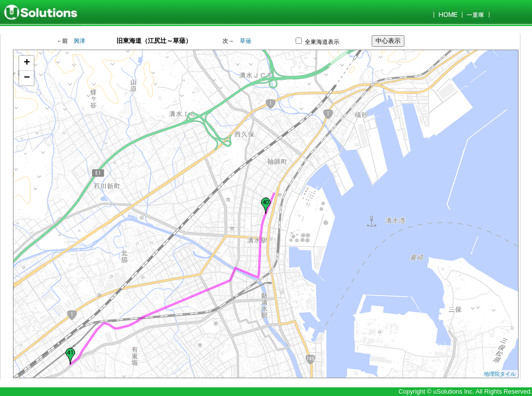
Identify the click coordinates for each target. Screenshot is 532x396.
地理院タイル (500, 374)
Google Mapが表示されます (265, 214)
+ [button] (27, 63)
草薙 (246, 41)
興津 (79, 41)
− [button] (27, 78)
